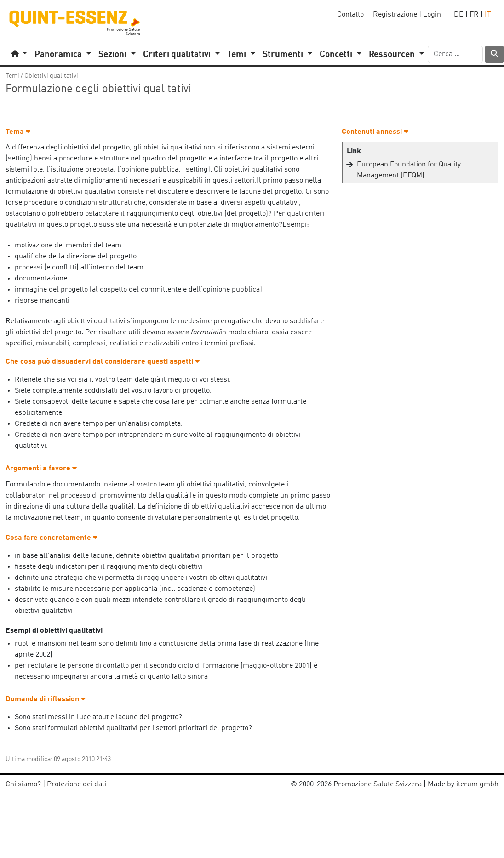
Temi (12, 76)
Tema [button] (18, 132)
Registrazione (395, 15)
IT (488, 15)
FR (474, 15)
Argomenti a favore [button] (41, 469)
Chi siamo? (23, 784)
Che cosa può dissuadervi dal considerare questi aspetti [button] (103, 362)
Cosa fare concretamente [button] (52, 538)
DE (459, 15)
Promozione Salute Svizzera (378, 784)
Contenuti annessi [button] (375, 132)
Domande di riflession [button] (46, 699)
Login (432, 15)
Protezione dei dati (77, 784)
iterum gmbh (477, 784)
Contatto (350, 15)
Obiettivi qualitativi (51, 76)
